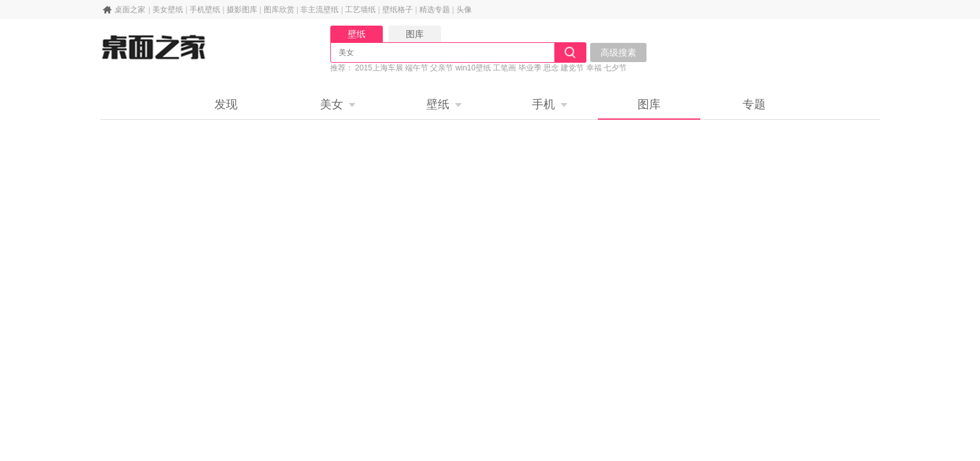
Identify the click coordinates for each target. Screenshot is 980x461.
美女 (332, 104)
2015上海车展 (379, 68)
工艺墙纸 (360, 10)
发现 (226, 104)
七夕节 (615, 68)
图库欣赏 (279, 10)
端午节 (417, 68)
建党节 (572, 68)
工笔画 (504, 68)
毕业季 (530, 68)
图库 (649, 104)
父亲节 (442, 68)
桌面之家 (130, 10)
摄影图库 (242, 10)
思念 (551, 68)
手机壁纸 (205, 10)
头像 (464, 10)
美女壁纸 (168, 10)
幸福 (594, 68)
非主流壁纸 (319, 10)
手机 (543, 104)
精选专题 (435, 10)
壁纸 (438, 104)
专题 (754, 104)
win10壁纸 (473, 68)
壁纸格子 (398, 10)
